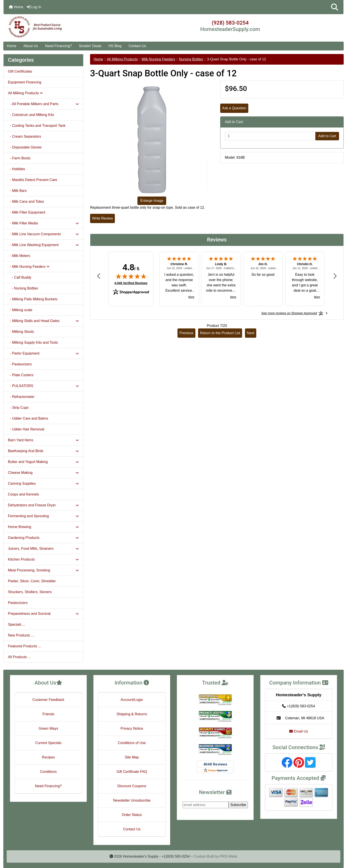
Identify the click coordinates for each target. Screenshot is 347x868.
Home (16, 7)
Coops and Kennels (23, 494)
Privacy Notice (132, 728)
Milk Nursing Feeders (158, 59)
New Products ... (21, 635)
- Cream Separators (24, 136)
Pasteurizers (18, 603)
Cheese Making (43, 473)
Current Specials (48, 743)
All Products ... (19, 657)
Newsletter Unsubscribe (132, 800)
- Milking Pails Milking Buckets (33, 299)
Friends (48, 714)
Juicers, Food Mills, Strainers (43, 549)
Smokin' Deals (90, 46)
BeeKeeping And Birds (43, 451)
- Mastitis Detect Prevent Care (33, 180)
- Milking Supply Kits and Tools (33, 342)
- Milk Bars (17, 191)
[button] (335, 7)
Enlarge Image (152, 201)
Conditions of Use (132, 743)
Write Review (102, 218)
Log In (34, 7)
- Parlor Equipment (43, 353)
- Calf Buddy (20, 277)
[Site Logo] (60, 27)
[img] (131, 276)
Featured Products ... (24, 646)
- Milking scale (20, 310)
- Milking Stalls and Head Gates (43, 321)
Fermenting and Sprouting (43, 516)
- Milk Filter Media (43, 223)
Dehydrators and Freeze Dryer (43, 505)
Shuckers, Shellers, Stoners (30, 592)
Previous (186, 333)
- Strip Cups (18, 408)
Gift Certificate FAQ (132, 772)
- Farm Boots (19, 158)
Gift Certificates (20, 71)
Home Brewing (43, 527)
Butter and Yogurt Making (43, 462)
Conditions (48, 772)
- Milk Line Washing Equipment (43, 245)
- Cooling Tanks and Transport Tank (37, 126)
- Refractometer (21, 397)
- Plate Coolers (21, 375)
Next (251, 333)
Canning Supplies (43, 483)
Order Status (132, 815)
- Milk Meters (19, 256)
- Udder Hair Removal (26, 429)
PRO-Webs (228, 856)
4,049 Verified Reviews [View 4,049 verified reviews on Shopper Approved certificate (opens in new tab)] (131, 283)
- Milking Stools (21, 332)
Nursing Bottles (191, 59)
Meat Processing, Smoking (43, 570)
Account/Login (132, 700)
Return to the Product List (220, 333)
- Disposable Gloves (25, 147)
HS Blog (115, 46)
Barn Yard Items (43, 440)
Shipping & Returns (132, 714)
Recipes (48, 757)
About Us (31, 46)
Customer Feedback (48, 700)
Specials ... (17, 624)
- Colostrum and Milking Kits (31, 115)
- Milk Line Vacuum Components (43, 234)
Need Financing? (59, 46)
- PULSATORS (43, 386)
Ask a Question (234, 108)
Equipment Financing (25, 82)
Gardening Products (43, 538)
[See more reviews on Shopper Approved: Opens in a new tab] (289, 313)
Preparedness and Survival (43, 614)
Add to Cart (327, 136)
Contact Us (137, 46)
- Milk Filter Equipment (27, 212)
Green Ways (48, 728)
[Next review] (335, 276)
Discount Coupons (132, 786)
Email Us (299, 731)
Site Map (132, 757)
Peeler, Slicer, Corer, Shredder (32, 581)
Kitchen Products (43, 559)
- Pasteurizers (20, 364)
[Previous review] (99, 276)
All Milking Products (122, 59)
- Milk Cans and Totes (26, 202)
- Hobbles (16, 169)
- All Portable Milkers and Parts (43, 104)
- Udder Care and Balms (28, 418)
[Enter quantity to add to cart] (270, 136)
